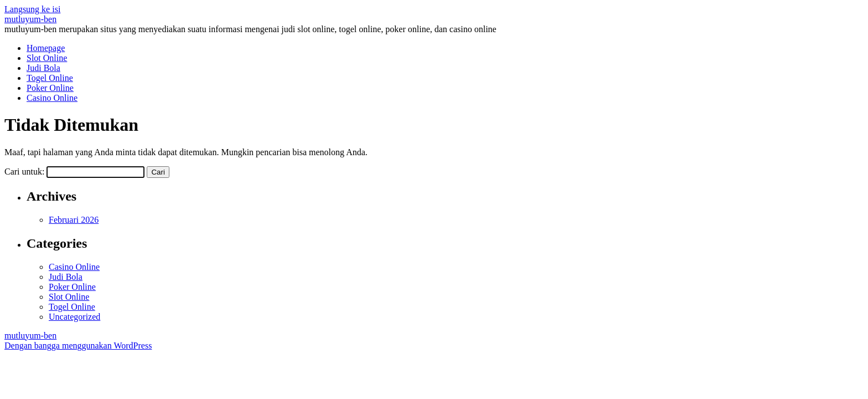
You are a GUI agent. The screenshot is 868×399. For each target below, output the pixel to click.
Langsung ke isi (32, 9)
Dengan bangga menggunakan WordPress (78, 346)
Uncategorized (74, 317)
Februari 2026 (74, 220)
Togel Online (50, 78)
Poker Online (50, 88)
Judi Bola (43, 68)
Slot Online (47, 58)
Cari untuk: (24, 172)
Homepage (46, 48)
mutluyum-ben (30, 19)
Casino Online (52, 98)
